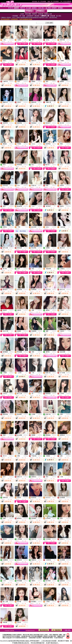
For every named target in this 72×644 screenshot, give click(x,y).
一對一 (55, 102)
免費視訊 (12, 40)
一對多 (26, 227)
